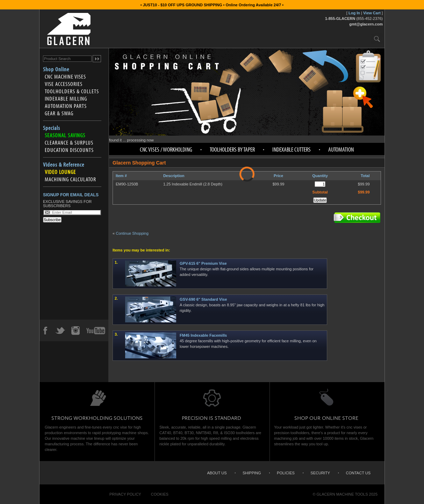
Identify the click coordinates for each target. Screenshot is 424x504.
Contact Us (358, 473)
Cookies (160, 494)
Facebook (45, 330)
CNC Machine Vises (65, 76)
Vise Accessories (64, 84)
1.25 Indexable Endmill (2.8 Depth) (193, 184)
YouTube (96, 330)
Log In (354, 13)
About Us (217, 473)
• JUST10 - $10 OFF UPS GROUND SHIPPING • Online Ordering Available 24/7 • (212, 5)
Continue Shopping (132, 233)
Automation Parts (66, 106)
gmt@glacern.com (366, 24)
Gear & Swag (59, 113)
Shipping (252, 473)
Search (377, 39)
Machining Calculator (70, 179)
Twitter (60, 330)
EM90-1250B (127, 184)
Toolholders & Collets (72, 91)
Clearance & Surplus (69, 143)
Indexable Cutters (292, 149)
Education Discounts (69, 150)
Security (320, 473)
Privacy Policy (125, 494)
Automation (341, 149)
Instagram (75, 330)
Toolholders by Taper (232, 149)
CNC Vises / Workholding (166, 149)
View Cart (372, 13)
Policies (286, 473)
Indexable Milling (66, 98)
